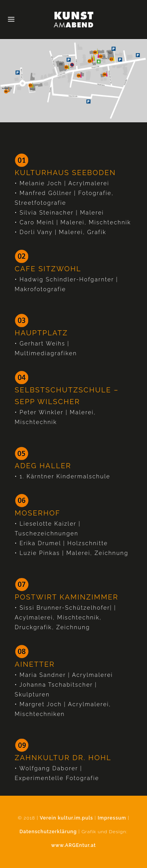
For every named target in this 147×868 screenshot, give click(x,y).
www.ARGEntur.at (73, 845)
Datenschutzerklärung (48, 832)
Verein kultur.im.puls (67, 818)
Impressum (112, 818)
